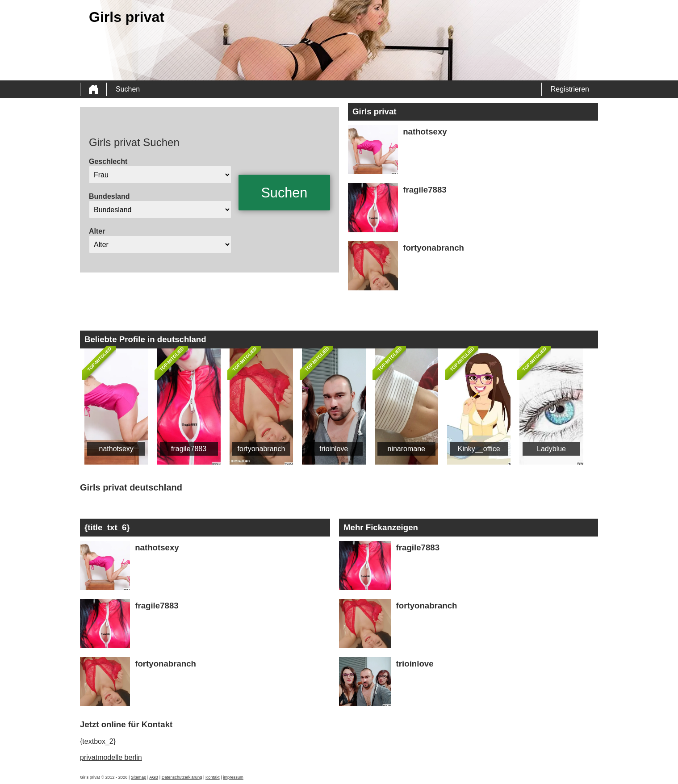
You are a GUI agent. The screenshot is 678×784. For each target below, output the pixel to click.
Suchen (128, 89)
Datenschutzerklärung (182, 777)
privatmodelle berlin (111, 757)
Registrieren (570, 89)
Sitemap (138, 777)
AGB (154, 777)
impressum (233, 777)
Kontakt (213, 777)
